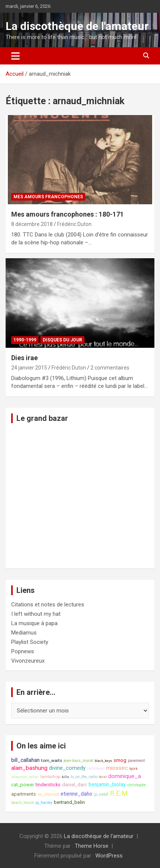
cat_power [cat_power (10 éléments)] (23, 785)
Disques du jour (62, 340)
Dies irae (24, 358)
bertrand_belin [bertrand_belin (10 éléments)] (69, 802)
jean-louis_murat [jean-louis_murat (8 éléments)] (78, 761)
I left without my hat (36, 614)
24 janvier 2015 (29, 368)
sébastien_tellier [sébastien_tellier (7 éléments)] (25, 777)
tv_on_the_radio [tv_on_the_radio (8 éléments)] (84, 777)
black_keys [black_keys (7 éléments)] (103, 761)
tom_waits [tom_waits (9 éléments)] (52, 760)
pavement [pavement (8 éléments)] (136, 761)
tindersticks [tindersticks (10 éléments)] (48, 785)
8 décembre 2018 (32, 224)
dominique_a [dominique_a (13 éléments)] (124, 776)
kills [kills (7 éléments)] (65, 777)
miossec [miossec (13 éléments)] (117, 768)
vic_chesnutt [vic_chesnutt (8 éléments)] (48, 794)
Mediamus (24, 633)
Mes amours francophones (48, 197)
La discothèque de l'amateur (77, 26)
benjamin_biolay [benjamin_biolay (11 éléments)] (107, 784)
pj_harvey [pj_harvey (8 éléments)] (44, 803)
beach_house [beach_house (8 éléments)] (23, 803)
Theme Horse (92, 846)
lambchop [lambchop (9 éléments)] (50, 777)
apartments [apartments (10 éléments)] (24, 794)
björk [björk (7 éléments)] (133, 768)
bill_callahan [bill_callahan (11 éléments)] (25, 760)
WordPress (109, 856)
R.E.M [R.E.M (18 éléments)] (119, 793)
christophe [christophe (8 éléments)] (137, 785)
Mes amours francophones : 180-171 (67, 214)
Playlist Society (30, 642)
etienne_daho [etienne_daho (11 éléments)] (76, 794)
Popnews (23, 651)
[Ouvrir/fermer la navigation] (16, 56)
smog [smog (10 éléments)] (120, 760)
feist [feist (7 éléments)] (103, 777)
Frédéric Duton (74, 224)
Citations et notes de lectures (48, 605)
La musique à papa (34, 623)
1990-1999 (25, 340)
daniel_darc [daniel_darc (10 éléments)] (75, 785)
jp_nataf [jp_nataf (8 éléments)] (101, 794)
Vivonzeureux (28, 661)
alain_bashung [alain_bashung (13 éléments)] (29, 768)
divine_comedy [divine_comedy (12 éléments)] (67, 768)
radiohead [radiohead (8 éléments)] (96, 768)
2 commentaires (110, 368)
